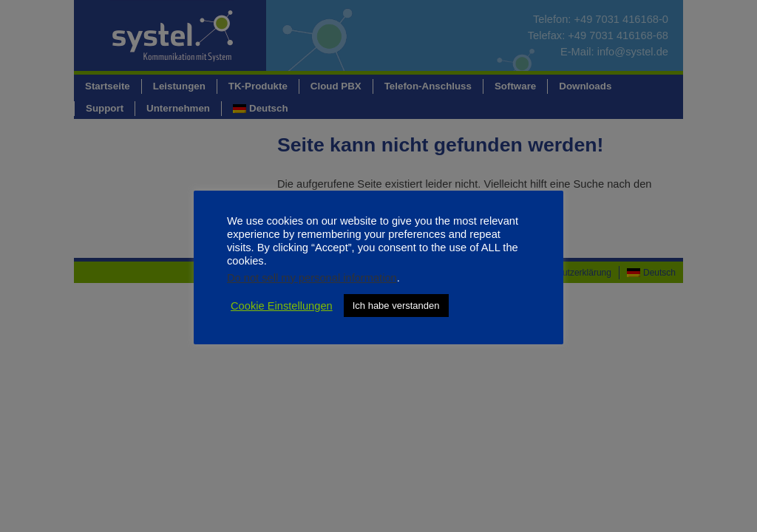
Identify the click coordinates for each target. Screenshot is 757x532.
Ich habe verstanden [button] (396, 306)
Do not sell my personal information (312, 278)
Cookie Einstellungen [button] (282, 306)
